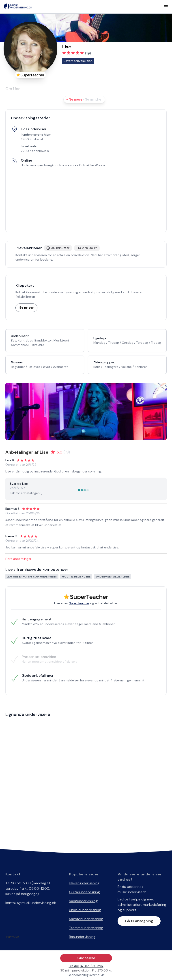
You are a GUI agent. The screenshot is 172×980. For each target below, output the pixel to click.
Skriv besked (86, 958)
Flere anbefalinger (18, 559)
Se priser (26, 308)
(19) (88, 53)
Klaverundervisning (84, 883)
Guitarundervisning (84, 892)
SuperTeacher (79, 603)
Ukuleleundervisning (85, 910)
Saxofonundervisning (86, 919)
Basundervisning (82, 937)
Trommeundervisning (86, 928)
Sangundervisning (83, 901)
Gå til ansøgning (139, 921)
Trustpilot (12, 937)
